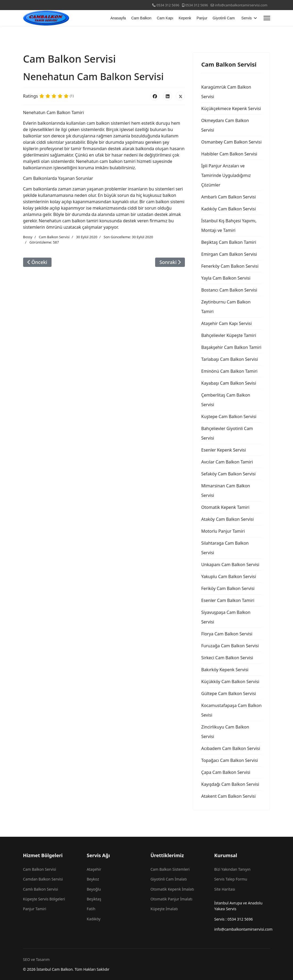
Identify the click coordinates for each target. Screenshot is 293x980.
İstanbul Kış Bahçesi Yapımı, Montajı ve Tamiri (229, 226)
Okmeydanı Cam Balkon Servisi (225, 125)
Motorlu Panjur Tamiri (223, 531)
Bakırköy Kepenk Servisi (225, 670)
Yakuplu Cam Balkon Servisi (228, 576)
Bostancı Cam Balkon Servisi (229, 290)
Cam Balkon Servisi (54, 237)
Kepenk (185, 18)
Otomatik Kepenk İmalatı (172, 889)
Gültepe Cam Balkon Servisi (228, 693)
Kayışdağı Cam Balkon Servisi (230, 784)
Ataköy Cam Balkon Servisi (227, 519)
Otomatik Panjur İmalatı (172, 899)
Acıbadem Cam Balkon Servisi (230, 748)
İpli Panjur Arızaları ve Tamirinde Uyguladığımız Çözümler (226, 175)
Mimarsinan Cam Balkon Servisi (226, 491)
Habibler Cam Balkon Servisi (229, 154)
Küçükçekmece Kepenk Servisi (231, 109)
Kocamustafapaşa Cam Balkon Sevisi (231, 710)
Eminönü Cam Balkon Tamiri (229, 371)
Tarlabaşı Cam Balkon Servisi (230, 359)
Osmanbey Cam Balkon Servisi (231, 142)
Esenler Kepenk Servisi (223, 450)
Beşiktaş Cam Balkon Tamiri (229, 242)
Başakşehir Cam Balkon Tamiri (231, 347)
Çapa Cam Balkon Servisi (226, 772)
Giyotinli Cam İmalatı (169, 879)
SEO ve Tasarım (36, 959)
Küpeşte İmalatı (164, 909)
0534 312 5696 (168, 5)
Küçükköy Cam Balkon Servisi (230, 682)
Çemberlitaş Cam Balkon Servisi (226, 400)
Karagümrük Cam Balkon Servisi (226, 92)
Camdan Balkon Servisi (43, 879)
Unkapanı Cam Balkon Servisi (230, 565)
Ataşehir (94, 869)
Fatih (91, 909)
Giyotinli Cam (224, 18)
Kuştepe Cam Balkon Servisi (229, 417)
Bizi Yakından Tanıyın (232, 869)
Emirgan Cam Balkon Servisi (229, 254)
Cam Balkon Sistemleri (170, 869)
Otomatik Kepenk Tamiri (225, 507)
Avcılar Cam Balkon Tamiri (227, 462)
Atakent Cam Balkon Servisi (228, 796)
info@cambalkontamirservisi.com (241, 5)
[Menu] (267, 18)
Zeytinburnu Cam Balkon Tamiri (226, 307)
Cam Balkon (141, 18)
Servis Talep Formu (231, 879)
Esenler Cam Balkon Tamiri (228, 600)
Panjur (202, 18)
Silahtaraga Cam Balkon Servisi (225, 548)
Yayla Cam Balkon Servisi (226, 278)
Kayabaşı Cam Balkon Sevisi (228, 383)
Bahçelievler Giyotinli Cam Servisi (227, 433)
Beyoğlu (94, 889)
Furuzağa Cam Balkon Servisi (230, 646)
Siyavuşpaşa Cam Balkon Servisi (226, 617)
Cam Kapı (165, 18)
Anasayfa (118, 18)
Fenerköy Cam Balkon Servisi (230, 266)
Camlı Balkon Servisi (41, 889)
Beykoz (93, 879)
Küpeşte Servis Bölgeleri (44, 899)
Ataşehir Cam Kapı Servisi (226, 323)
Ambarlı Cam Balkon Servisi (228, 197)
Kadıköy (94, 919)
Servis (247, 18)
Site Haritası (225, 889)
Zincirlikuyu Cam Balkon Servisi (225, 732)
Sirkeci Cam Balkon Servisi (227, 658)
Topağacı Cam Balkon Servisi (230, 760)
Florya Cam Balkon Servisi (227, 634)
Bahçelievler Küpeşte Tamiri (229, 335)
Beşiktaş (94, 899)
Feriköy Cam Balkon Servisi (228, 588)
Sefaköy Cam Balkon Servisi (228, 474)
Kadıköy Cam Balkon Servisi (228, 209)
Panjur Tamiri (35, 909)
